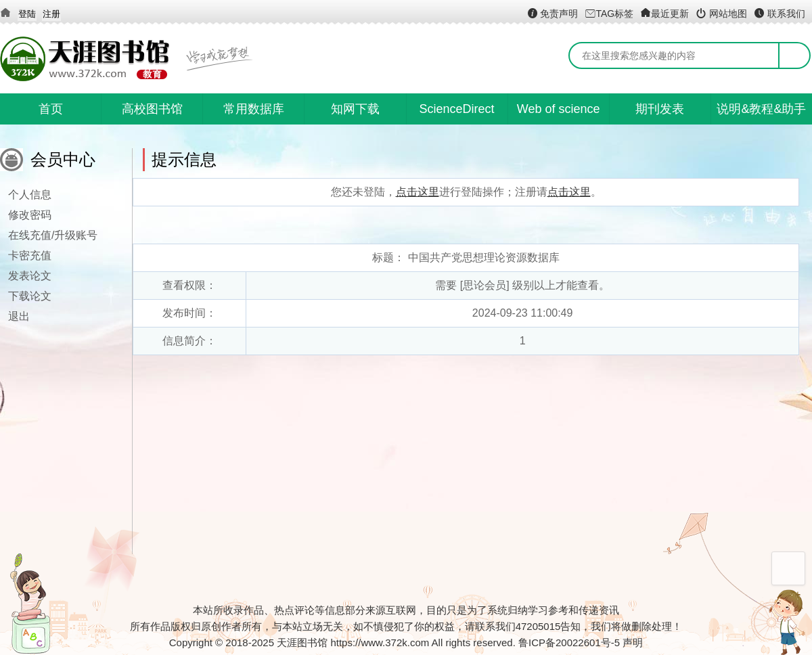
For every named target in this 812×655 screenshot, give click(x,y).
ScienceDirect (457, 109)
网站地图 (721, 14)
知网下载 (355, 109)
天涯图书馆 (302, 642)
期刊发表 (660, 109)
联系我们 (780, 14)
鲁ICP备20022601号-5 (569, 642)
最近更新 (664, 14)
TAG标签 (609, 14)
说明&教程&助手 (761, 109)
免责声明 (553, 14)
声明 (633, 642)
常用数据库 (254, 109)
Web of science (559, 109)
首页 (51, 109)
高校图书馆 (152, 109)
